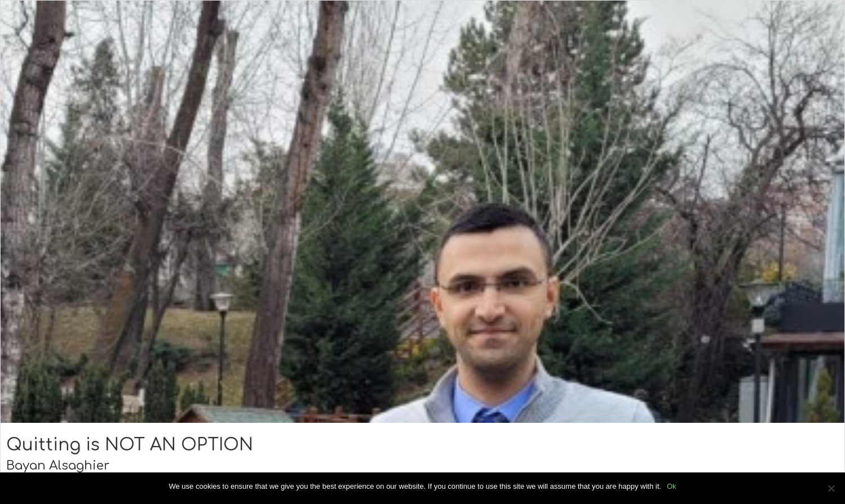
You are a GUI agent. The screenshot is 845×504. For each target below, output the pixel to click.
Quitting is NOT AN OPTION (130, 445)
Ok (672, 486)
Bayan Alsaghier (58, 466)
